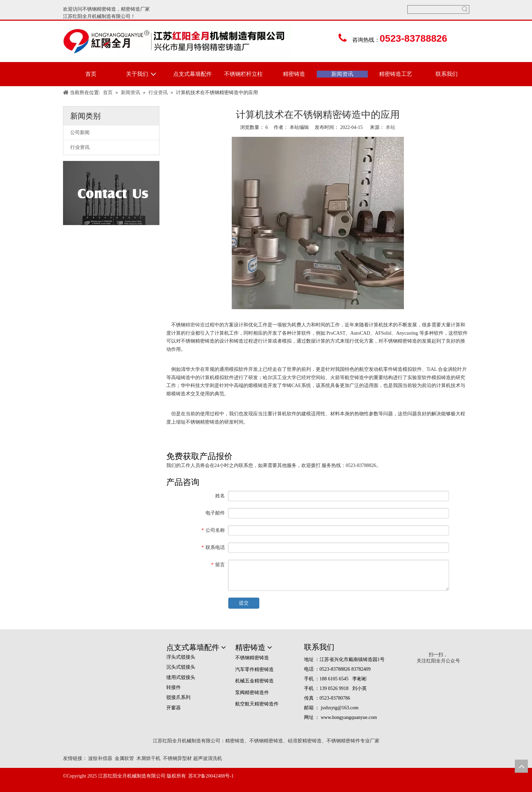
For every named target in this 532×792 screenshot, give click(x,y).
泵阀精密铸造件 (252, 693)
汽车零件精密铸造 (254, 669)
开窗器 (174, 708)
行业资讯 (80, 147)
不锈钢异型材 (177, 758)
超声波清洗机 (208, 758)
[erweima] (438, 647)
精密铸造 (131, 9)
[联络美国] (111, 193)
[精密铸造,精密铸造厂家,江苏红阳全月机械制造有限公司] (111, 653)
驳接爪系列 (178, 697)
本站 (390, 127)
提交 (244, 603)
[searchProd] (434, 9)
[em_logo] (281, 776)
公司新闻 (80, 133)
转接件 (174, 687)
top (521, 766)
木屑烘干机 (148, 758)
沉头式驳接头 (181, 667)
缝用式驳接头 (181, 677)
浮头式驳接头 (181, 657)
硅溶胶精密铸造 (305, 741)
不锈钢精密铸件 (343, 741)
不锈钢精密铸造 (99, 9)
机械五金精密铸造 (254, 681)
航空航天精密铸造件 (257, 704)
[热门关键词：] (465, 9)
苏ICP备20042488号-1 (211, 776)
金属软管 (124, 758)
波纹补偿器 (100, 758)
